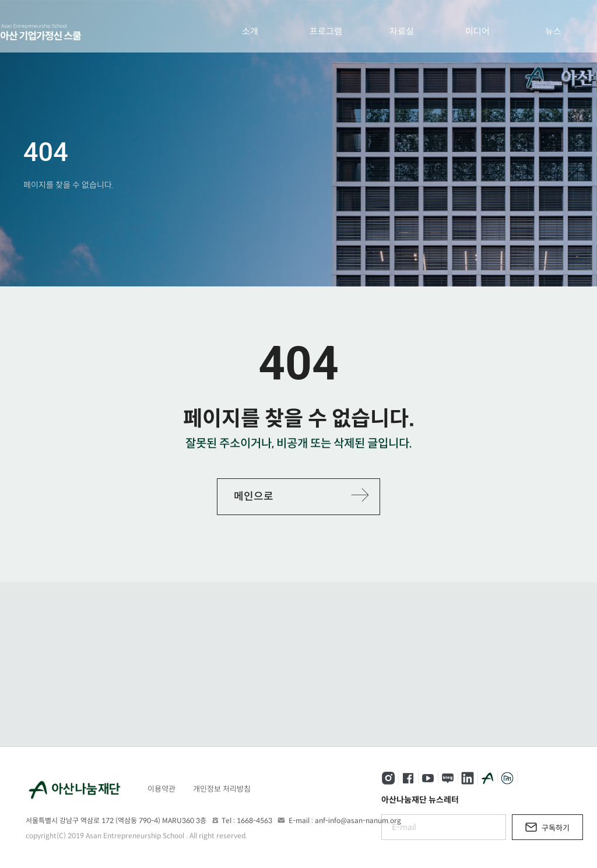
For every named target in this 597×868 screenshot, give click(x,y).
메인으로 (254, 496)
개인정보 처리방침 (222, 789)
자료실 (402, 31)
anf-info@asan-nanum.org (358, 820)
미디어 (477, 31)
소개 (250, 31)
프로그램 (326, 31)
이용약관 (161, 789)
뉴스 (553, 31)
